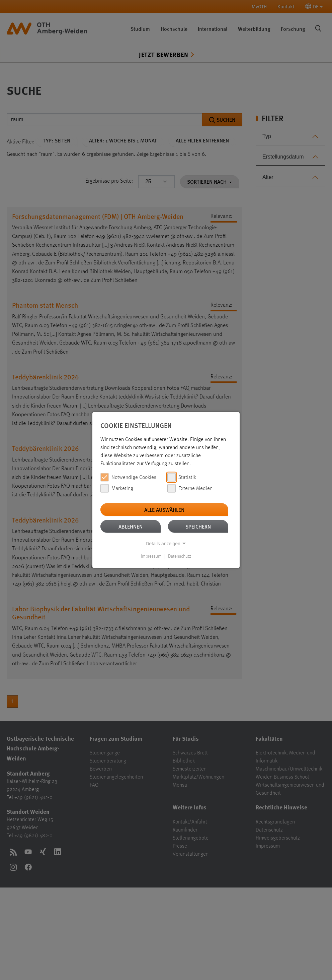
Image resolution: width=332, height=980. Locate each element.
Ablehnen (131, 526)
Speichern (198, 526)
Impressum (151, 556)
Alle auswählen (164, 510)
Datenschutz (180, 556)
